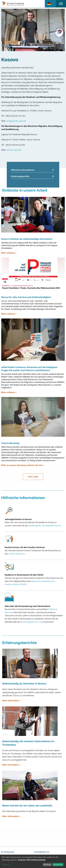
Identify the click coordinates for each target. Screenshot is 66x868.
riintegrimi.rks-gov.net (16, 121)
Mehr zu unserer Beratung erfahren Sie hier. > (23, 465)
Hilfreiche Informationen (23, 170)
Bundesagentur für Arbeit (33, 622)
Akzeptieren (58, 865)
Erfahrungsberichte (20, 176)
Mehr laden (33, 477)
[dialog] (33, 861)
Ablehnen (47, 865)
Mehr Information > (11, 701)
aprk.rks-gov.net (14, 150)
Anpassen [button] (6, 865)
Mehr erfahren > (9, 253)
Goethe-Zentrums (17, 554)
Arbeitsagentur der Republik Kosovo (45, 526)
